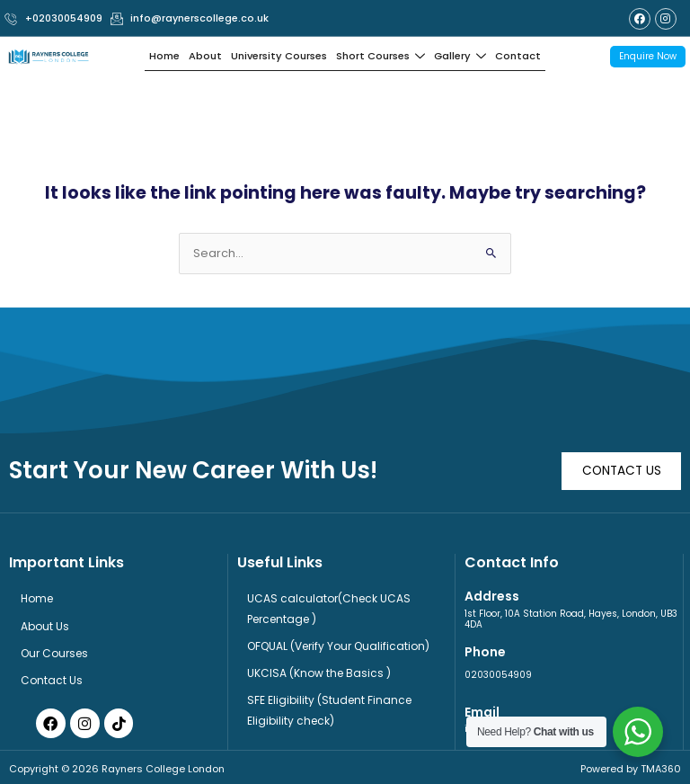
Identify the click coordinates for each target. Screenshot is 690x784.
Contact (515, 55)
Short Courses (380, 55)
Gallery (459, 55)
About (208, 55)
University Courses (280, 55)
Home (167, 55)
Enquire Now (648, 54)
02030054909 (498, 671)
